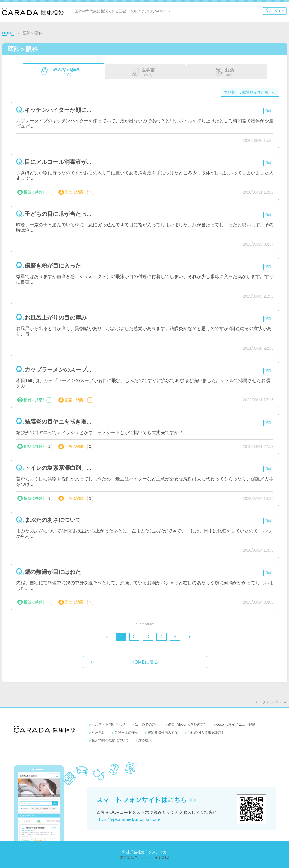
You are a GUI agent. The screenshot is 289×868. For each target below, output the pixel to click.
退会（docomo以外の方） (188, 724)
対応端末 (145, 740)
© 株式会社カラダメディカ (144, 852)
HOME (8, 33)
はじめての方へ (147, 724)
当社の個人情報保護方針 (206, 732)
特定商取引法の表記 (163, 732)
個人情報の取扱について (110, 740)
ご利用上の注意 (126, 732)
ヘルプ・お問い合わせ (109, 724)
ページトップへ (268, 702)
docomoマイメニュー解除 (236, 724)
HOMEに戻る (145, 662)
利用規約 (98, 732)
